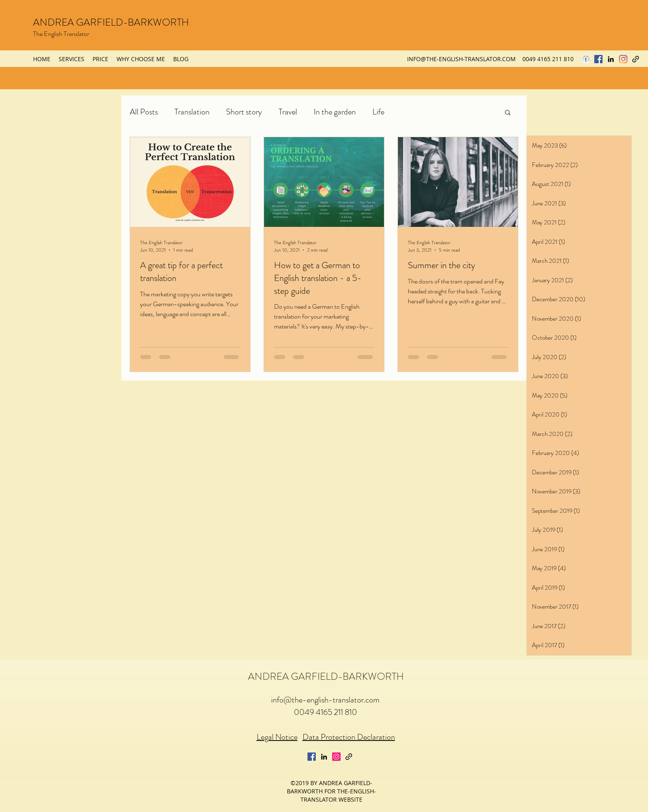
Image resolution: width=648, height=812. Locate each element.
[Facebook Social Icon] (598, 59)
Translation (192, 112)
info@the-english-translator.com (325, 700)
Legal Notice (277, 737)
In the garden (335, 112)
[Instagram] (623, 59)
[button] (508, 113)
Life (378, 112)
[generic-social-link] (636, 59)
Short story (244, 112)
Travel (288, 112)
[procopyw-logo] (586, 59)
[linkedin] (611, 59)
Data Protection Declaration (349, 737)
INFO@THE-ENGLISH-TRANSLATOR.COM (461, 59)
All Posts (144, 112)
